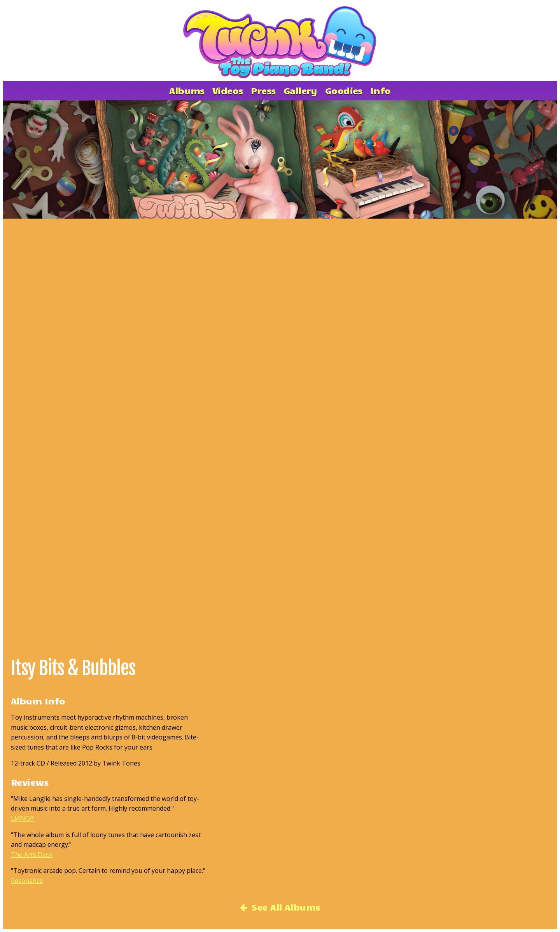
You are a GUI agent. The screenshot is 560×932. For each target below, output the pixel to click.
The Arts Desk (32, 855)
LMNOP (22, 818)
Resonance (27, 881)
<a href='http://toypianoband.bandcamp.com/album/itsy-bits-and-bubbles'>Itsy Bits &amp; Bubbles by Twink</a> (175, 427)
